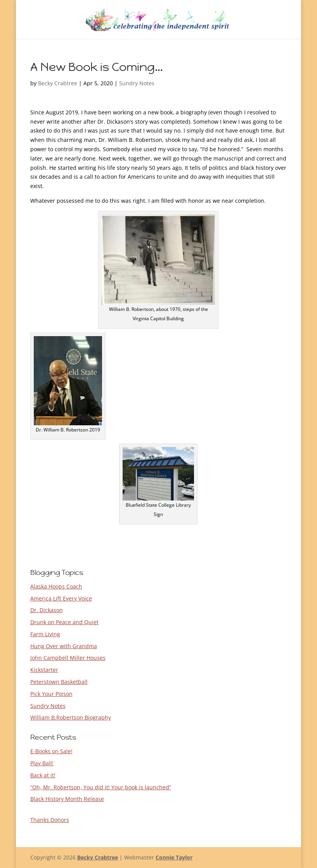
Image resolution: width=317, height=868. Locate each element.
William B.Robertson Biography (71, 717)
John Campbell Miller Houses (68, 658)
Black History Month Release (67, 799)
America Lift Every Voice (61, 598)
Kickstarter (44, 670)
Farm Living (45, 634)
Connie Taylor (174, 857)
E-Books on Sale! (51, 751)
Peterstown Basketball (59, 682)
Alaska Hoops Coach (56, 586)
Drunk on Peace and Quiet (64, 622)
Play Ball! (42, 763)
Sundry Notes (137, 83)
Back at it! (43, 775)
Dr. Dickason (47, 610)
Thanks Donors (50, 820)
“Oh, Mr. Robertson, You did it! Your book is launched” (101, 787)
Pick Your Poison (51, 694)
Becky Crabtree (58, 83)
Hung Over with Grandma (64, 646)
